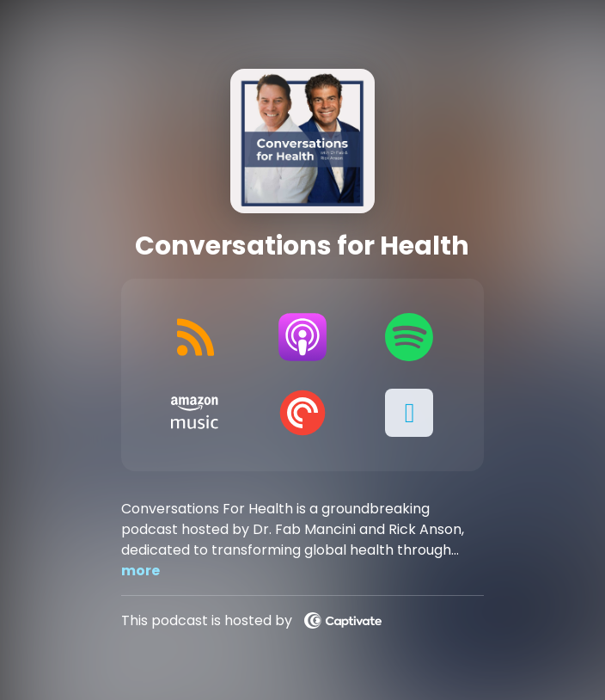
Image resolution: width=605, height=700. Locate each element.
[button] (409, 413)
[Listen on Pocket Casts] (302, 413)
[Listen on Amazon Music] (196, 413)
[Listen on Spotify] (409, 337)
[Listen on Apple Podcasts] (302, 337)
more (141, 571)
